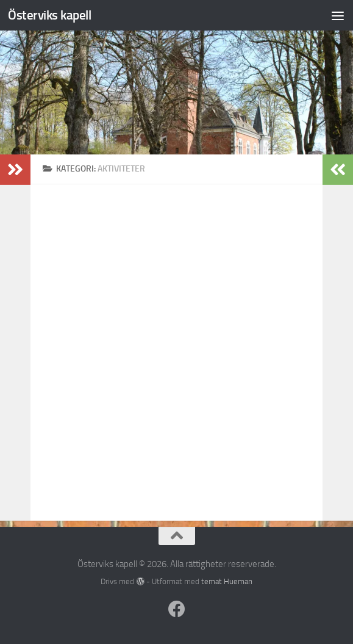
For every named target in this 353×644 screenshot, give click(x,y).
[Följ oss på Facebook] (177, 609)
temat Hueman (227, 581)
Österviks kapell (49, 15)
